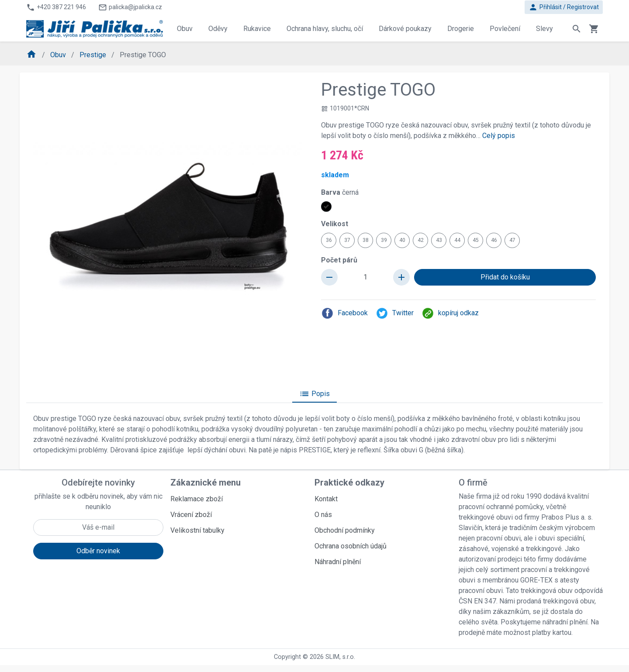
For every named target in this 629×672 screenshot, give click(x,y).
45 (476, 240)
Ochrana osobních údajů (351, 546)
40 (402, 240)
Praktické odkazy (349, 482)
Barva (340, 192)
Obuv (59, 55)
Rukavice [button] (257, 29)
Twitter (395, 313)
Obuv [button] (185, 29)
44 (457, 240)
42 (421, 240)
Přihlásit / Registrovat (564, 7)
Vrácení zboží (191, 515)
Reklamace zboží (197, 499)
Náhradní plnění (338, 562)
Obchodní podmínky (345, 530)
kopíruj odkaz (450, 313)
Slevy (544, 29)
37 (347, 240)
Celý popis (499, 136)
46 (494, 240)
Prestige (94, 55)
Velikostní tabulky (197, 530)
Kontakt (326, 499)
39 (384, 240)
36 (329, 240)
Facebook (344, 313)
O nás (323, 515)
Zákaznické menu (206, 482)
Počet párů (339, 260)
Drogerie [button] (461, 29)
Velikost (335, 224)
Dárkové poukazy (405, 29)
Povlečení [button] (505, 29)
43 (439, 240)
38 (366, 240)
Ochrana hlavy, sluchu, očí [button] (325, 29)
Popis (314, 394)
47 (512, 240)
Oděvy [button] (218, 29)
